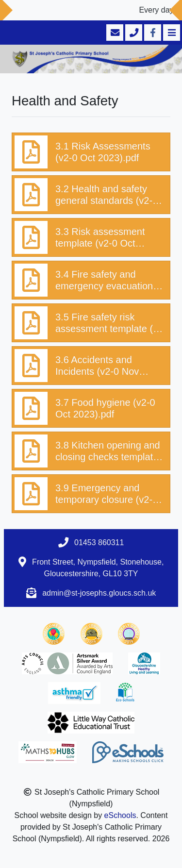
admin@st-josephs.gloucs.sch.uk (99, 593)
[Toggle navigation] (171, 33)
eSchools (120, 815)
